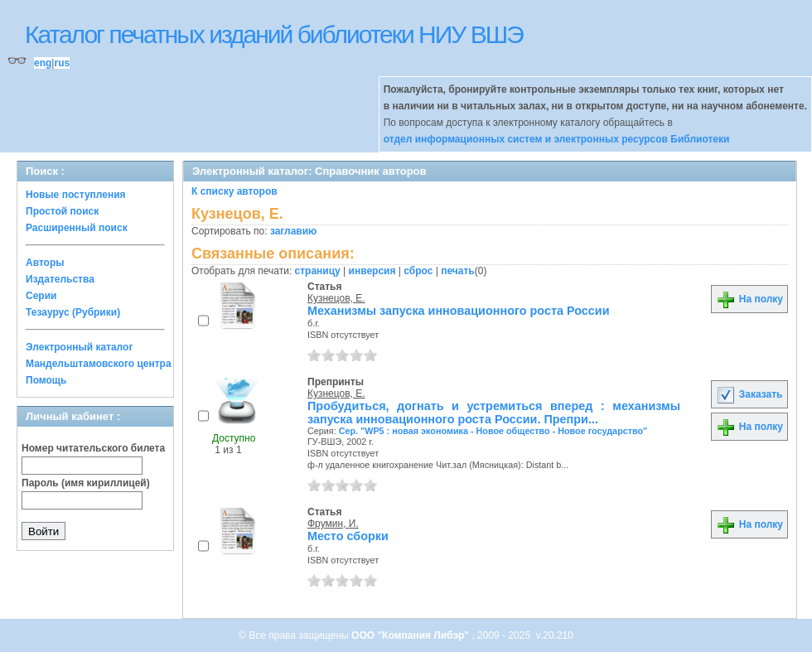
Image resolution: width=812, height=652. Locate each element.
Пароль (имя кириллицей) (86, 483)
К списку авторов (234, 191)
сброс (418, 271)
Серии (41, 296)
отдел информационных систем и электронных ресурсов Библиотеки (557, 139)
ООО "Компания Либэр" (411, 635)
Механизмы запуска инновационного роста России (459, 311)
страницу (318, 271)
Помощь (46, 380)
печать (458, 271)
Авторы (45, 263)
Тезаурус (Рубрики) (73, 312)
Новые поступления (76, 195)
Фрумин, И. (333, 524)
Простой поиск (62, 211)
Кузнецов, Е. (336, 298)
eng (43, 63)
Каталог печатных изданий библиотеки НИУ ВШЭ (274, 34)
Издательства (60, 279)
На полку (749, 299)
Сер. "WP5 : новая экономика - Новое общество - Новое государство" (493, 431)
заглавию (293, 231)
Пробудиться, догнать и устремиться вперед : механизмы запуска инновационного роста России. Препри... (494, 413)
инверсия (372, 271)
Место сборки (348, 536)
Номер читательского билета (93, 448)
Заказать (749, 394)
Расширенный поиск (77, 228)
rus (62, 63)
